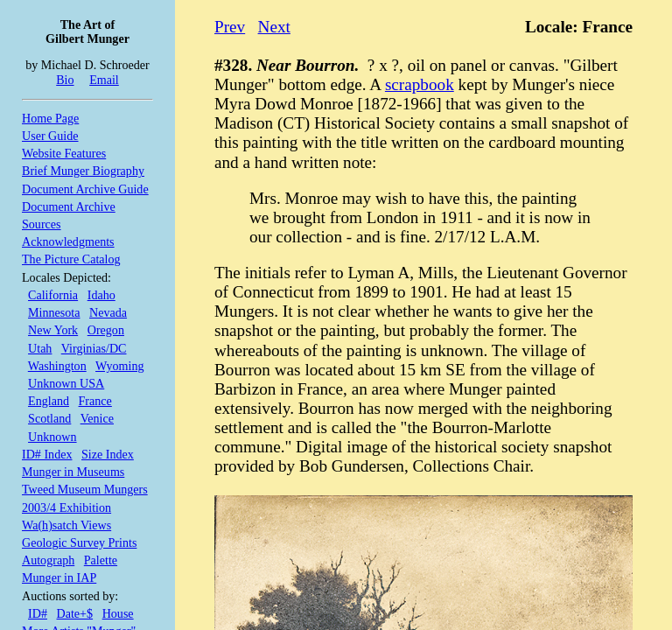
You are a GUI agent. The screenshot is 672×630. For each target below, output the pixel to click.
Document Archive (69, 206)
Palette (101, 560)
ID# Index (47, 454)
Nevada (108, 312)
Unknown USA (66, 383)
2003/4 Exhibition (66, 507)
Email (104, 80)
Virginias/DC (94, 348)
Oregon (106, 330)
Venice (97, 418)
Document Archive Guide (85, 189)
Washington (57, 366)
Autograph (48, 560)
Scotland (49, 418)
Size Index (108, 454)
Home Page (50, 118)
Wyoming (119, 366)
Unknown (52, 437)
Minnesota (54, 312)
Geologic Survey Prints (79, 542)
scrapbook (420, 84)
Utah (40, 348)
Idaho (101, 295)
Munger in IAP (59, 577)
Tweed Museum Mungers (85, 489)
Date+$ (75, 613)
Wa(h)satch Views (66, 525)
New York (53, 330)
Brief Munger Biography (83, 171)
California (53, 295)
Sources (42, 224)
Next (274, 27)
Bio (65, 80)
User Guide (50, 136)
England (49, 401)
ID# (38, 613)
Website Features (64, 153)
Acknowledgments (68, 241)
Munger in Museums (73, 472)
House (118, 613)
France (95, 401)
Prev (230, 27)
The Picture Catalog (71, 259)
